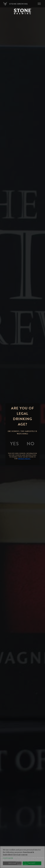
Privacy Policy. (24, 459)
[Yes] (15, 444)
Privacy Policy (22, 864)
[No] (31, 444)
